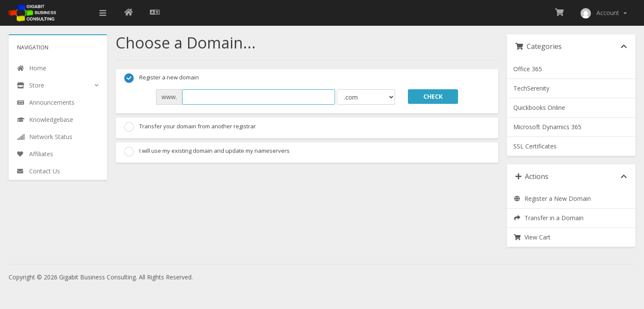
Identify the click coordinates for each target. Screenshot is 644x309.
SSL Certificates (535, 146)
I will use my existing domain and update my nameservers (207, 151)
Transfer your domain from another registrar (190, 127)
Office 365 (528, 69)
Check (433, 96)
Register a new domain (162, 78)
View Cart (532, 237)
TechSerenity (531, 88)
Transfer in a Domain (548, 218)
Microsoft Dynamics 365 (547, 127)
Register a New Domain (552, 198)
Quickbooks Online (539, 108)
